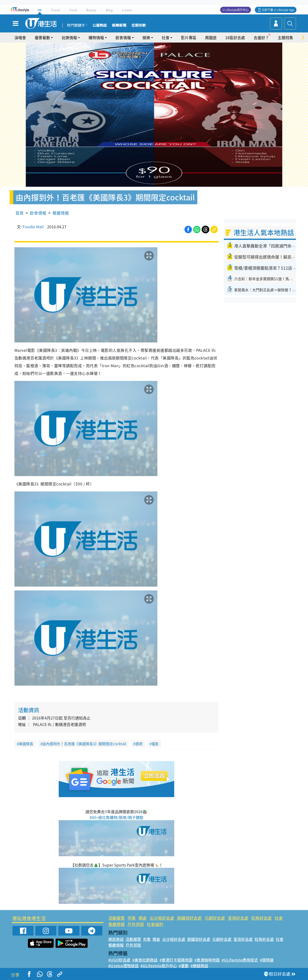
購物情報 (96, 37)
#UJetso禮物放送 (123, 966)
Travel (55, 10)
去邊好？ (261, 37)
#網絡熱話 (199, 966)
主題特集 (285, 37)
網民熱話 (116, 939)
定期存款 (139, 25)
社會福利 (155, 924)
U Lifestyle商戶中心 (236, 10)
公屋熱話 (100, 25)
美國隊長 (26, 744)
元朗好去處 (215, 918)
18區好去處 (235, 37)
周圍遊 (211, 37)
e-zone (127, 10)
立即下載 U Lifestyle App (278, 10)
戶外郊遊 (136, 924)
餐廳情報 (61, 213)
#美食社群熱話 (145, 960)
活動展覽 (116, 918)
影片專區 (189, 37)
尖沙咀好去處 (162, 918)
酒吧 (139, 744)
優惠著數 (42, 37)
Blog (109, 10)
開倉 (143, 918)
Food (73, 10)
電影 (155, 744)
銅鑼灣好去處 (189, 918)
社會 (166, 37)
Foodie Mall (33, 227)
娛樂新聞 (119, 25)
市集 (132, 918)
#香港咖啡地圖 (207, 960)
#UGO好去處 (119, 960)
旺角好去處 (261, 918)
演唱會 (20, 37)
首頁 (19, 213)
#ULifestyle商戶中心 (159, 966)
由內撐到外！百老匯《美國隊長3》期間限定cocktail (84, 744)
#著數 (184, 966)
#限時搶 (267, 960)
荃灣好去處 (238, 918)
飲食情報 (123, 37)
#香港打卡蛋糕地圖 (176, 960)
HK (40, 10)
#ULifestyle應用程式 (240, 960)
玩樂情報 (69, 37)
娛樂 (146, 37)
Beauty (91, 10)
